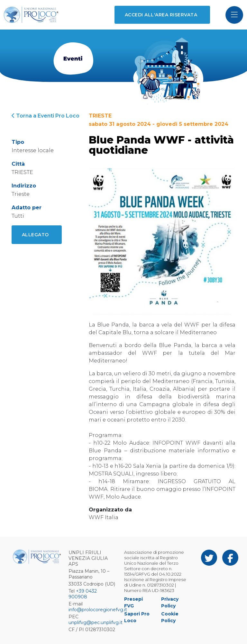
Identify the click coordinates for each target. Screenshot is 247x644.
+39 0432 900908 (83, 594)
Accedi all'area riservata (161, 15)
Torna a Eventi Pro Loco (46, 116)
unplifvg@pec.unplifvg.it (96, 622)
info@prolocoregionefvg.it (98, 610)
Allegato (35, 235)
